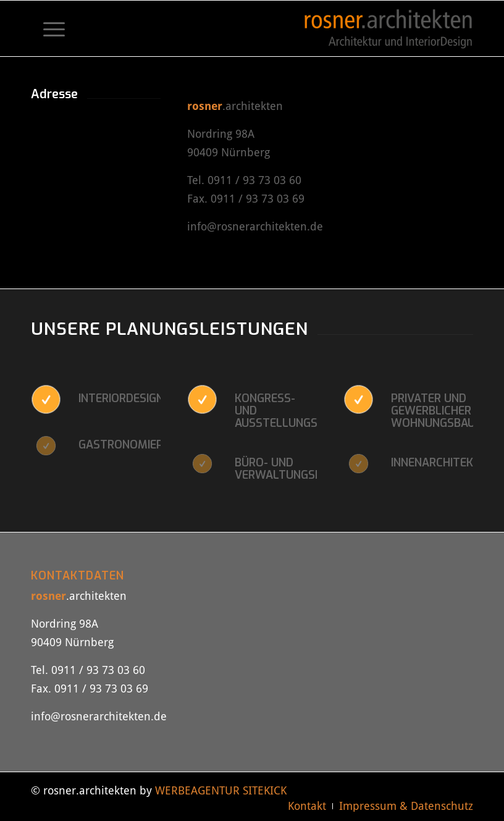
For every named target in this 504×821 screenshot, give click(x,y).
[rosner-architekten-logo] (388, 28)
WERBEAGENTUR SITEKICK (221, 790)
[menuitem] (48, 28)
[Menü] (48, 28)
